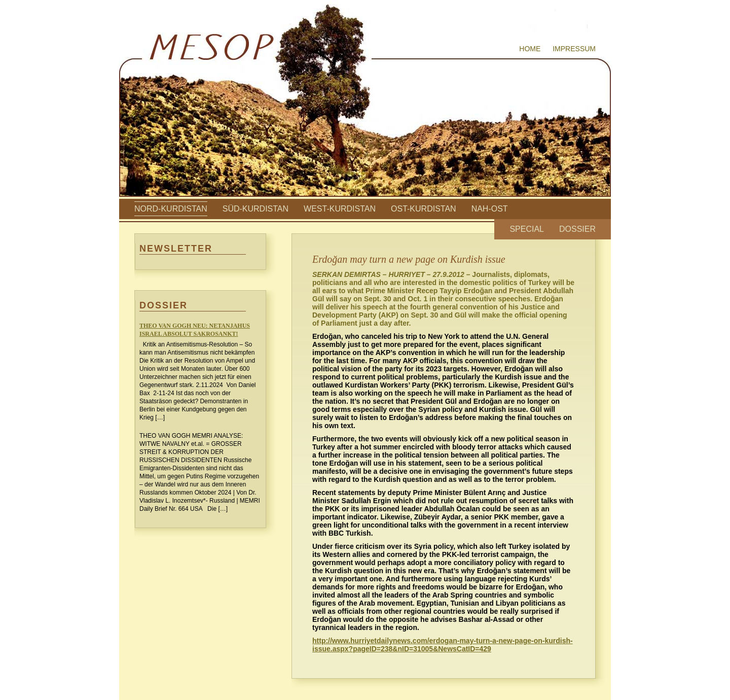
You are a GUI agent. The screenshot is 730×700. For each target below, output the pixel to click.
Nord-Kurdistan (171, 209)
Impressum (574, 49)
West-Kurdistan (340, 209)
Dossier (577, 229)
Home (530, 49)
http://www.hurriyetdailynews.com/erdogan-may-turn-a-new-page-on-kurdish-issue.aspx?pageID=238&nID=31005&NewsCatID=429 (443, 645)
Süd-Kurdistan (255, 209)
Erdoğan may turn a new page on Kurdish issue (409, 259)
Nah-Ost (490, 209)
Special (527, 229)
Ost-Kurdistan (424, 209)
